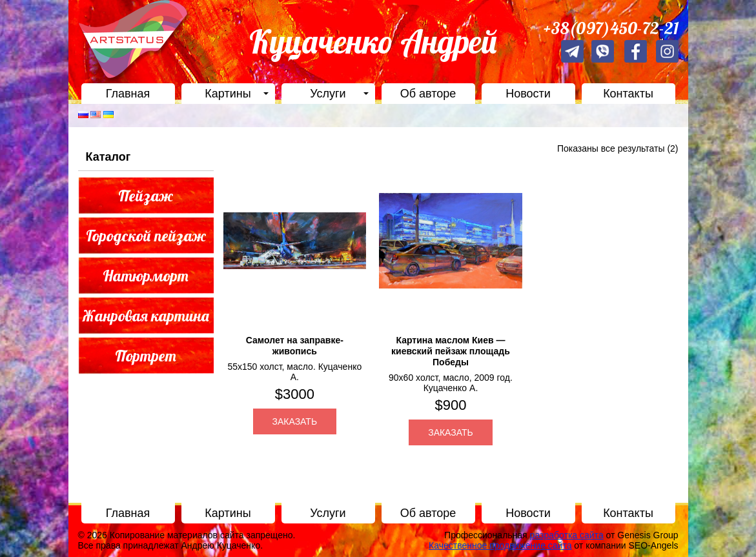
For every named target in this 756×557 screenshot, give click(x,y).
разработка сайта (567, 535)
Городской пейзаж (146, 236)
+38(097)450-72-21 (611, 28)
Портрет (146, 356)
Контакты (628, 94)
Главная (128, 94)
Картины (228, 94)
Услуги (328, 94)
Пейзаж (146, 196)
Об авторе (428, 94)
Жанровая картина (146, 316)
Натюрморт (146, 276)
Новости (528, 94)
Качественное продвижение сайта (500, 545)
